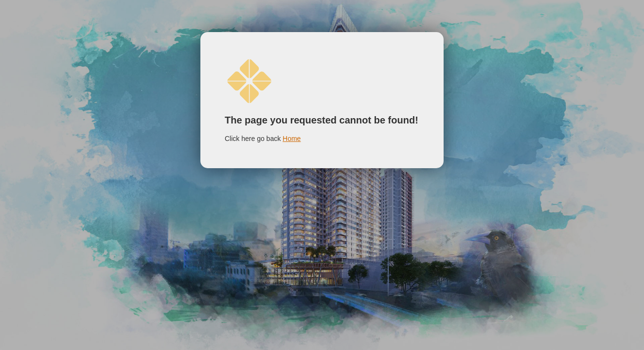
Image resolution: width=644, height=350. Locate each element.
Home (292, 139)
